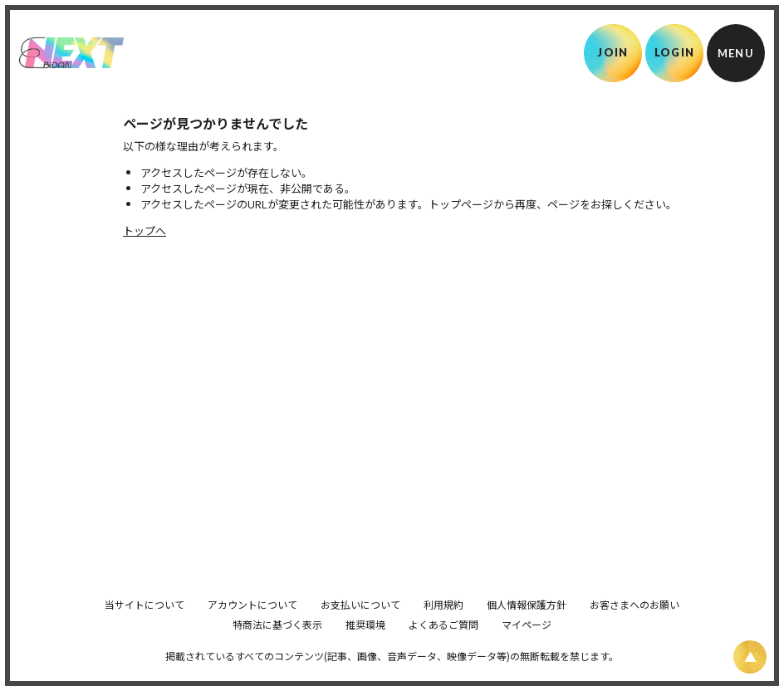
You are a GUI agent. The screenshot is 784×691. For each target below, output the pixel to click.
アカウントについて (252, 627)
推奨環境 (365, 647)
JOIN (612, 52)
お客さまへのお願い (635, 627)
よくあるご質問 (443, 647)
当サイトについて (145, 627)
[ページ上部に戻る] (750, 657)
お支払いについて (360, 627)
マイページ (527, 647)
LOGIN (675, 52)
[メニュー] (736, 53)
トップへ (145, 230)
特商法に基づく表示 (277, 647)
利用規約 (443, 627)
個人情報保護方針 (527, 627)
